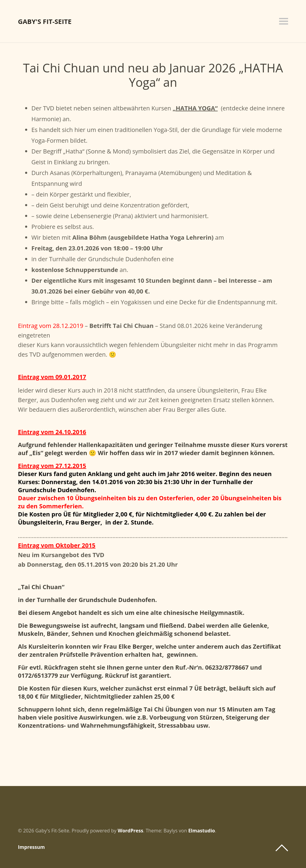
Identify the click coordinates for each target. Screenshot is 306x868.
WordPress (130, 831)
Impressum (31, 847)
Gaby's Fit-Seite (45, 21)
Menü (284, 21)
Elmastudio (202, 831)
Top (282, 848)
